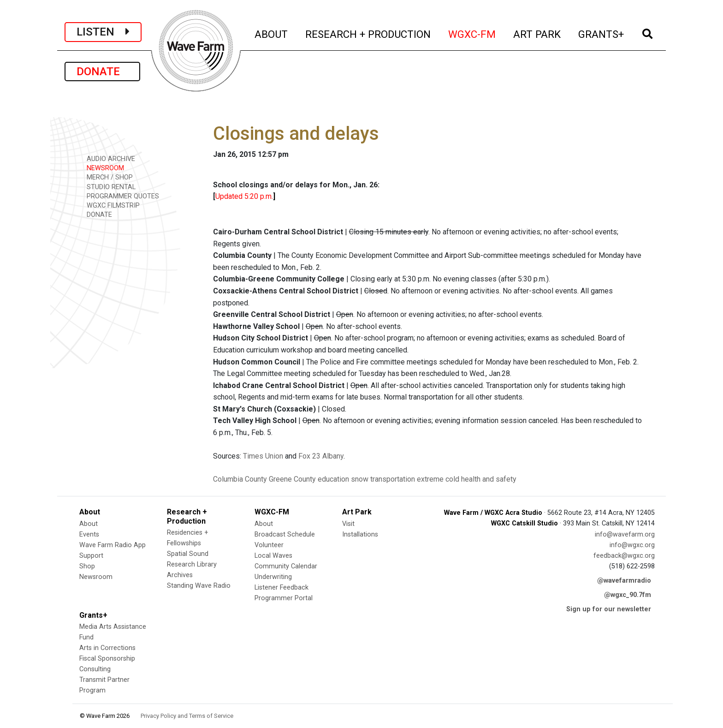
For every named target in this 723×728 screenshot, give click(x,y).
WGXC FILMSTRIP (110, 205)
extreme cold (438, 479)
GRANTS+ (602, 33)
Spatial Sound (188, 554)
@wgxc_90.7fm (628, 595)
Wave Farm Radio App (113, 545)
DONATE (102, 72)
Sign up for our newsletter (609, 609)
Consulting (95, 669)
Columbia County (240, 479)
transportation (393, 479)
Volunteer (269, 545)
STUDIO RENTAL (108, 187)
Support (91, 556)
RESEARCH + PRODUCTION (368, 33)
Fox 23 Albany (321, 456)
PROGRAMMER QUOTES (120, 196)
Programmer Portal (284, 598)
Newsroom (96, 577)
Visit (348, 524)
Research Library (192, 564)
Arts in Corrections (107, 648)
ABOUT (272, 33)
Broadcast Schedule (285, 534)
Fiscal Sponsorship (107, 659)
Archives (180, 575)
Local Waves (273, 556)
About (89, 524)
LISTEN (103, 32)
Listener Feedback (281, 588)
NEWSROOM (102, 168)
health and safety (489, 479)
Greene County (292, 479)
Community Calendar (286, 566)
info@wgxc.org (632, 545)
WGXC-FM (472, 33)
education (333, 479)
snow (360, 479)
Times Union (263, 456)
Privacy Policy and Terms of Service (187, 716)
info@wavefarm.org (625, 534)
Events (89, 534)
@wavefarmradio (624, 581)
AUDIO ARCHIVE (108, 158)
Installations (360, 534)
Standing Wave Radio (199, 586)
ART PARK (537, 33)
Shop (87, 566)
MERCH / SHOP (107, 177)
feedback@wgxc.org (624, 556)
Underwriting (273, 577)
